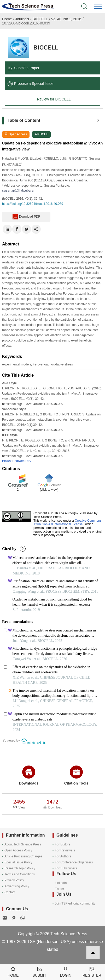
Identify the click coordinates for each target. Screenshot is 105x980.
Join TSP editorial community (75, 903)
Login (66, 972)
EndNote (18, 461)
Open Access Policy (18, 850)
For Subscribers (66, 868)
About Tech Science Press (23, 844)
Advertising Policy (17, 886)
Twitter (59, 889)
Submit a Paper (24, 68)
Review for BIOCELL (54, 99)
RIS (28, 461)
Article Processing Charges (23, 856)
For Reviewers (65, 850)
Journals (22, 19)
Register (92, 972)
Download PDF (26, 217)
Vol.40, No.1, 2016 (66, 19)
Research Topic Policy (20, 868)
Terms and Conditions (20, 874)
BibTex (7, 461)
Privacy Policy (14, 880)
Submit (40, 972)
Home (7, 19)
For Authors (63, 856)
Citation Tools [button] (76, 775)
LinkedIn (61, 883)
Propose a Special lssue (30, 84)
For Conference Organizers (74, 862)
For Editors (63, 844)
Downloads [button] (29, 775)
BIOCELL (40, 19)
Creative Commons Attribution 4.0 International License (68, 522)
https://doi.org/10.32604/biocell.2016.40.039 (33, 204)
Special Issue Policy (18, 862)
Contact (10, 892)
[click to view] (49, 490)
